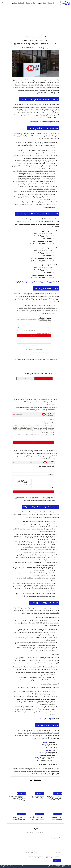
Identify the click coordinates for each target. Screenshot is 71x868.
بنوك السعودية (58, 793)
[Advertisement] (35, 19)
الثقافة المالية (31, 3)
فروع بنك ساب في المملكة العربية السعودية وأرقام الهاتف (34, 282)
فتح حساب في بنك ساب (45, 719)
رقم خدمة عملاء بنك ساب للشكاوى (41, 122)
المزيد (8, 3)
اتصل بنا (4, 866)
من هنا (28, 305)
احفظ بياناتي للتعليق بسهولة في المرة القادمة (44, 857)
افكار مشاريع (42, 3)
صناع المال (40, 93)
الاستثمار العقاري (18, 3)
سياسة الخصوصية (12, 866)
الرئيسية (52, 3)
